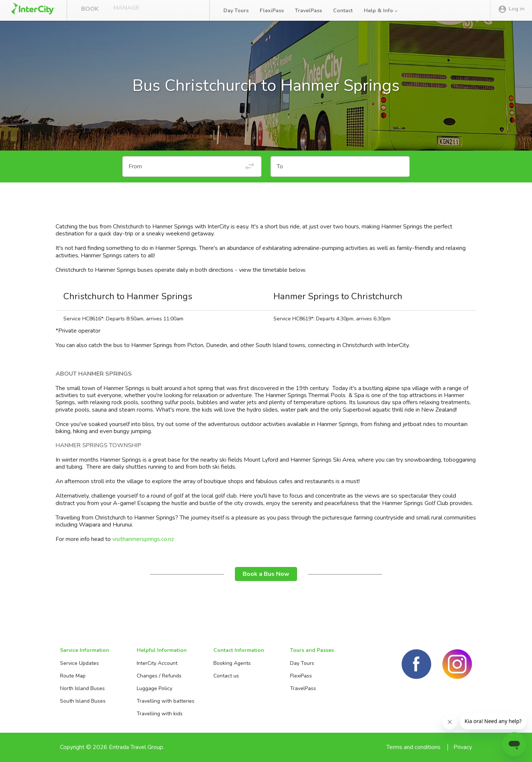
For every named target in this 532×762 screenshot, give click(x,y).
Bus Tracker (175, 10)
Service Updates (79, 663)
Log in (511, 11)
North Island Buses (82, 688)
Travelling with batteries (166, 701)
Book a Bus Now (266, 574)
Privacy (463, 747)
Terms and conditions (413, 747)
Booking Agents (232, 663)
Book (90, 10)
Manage (126, 10)
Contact (343, 11)
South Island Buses (83, 701)
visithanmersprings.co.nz (143, 539)
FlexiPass (272, 11)
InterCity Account (157, 663)
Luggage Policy (154, 688)
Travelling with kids (160, 714)
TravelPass (308, 11)
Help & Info (381, 11)
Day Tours (236, 11)
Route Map (73, 676)
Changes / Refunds (159, 676)
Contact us (226, 676)
